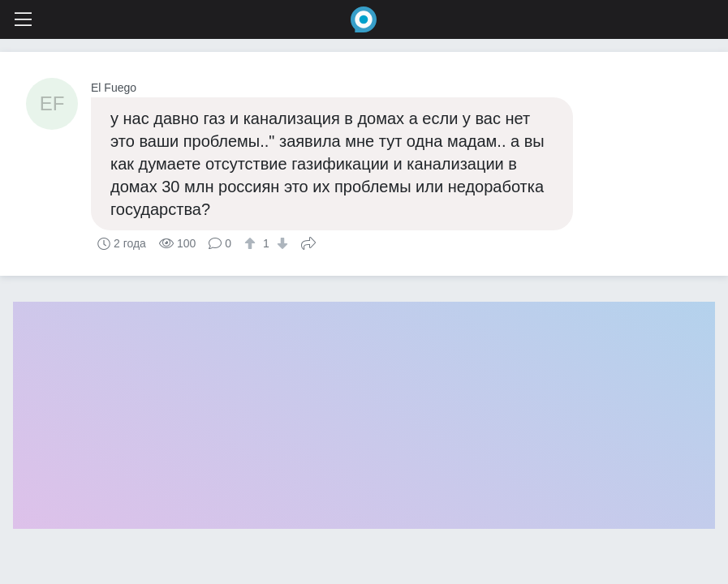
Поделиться (308, 242)
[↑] (252, 243)
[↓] (280, 243)
